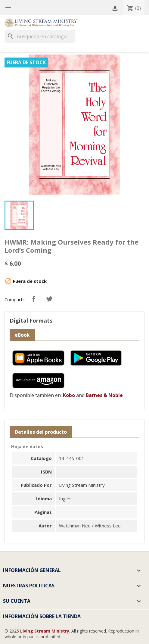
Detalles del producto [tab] (41, 432)
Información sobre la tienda (42, 616)
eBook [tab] (22, 335)
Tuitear (49, 299)
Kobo (69, 395)
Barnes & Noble (104, 395)
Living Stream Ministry (45, 631)
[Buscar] (40, 36)
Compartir (34, 299)
